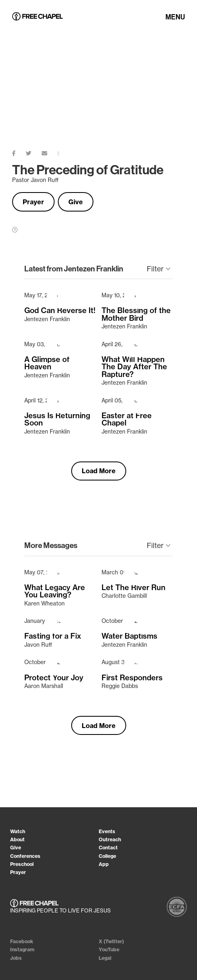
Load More (99, 471)
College (107, 856)
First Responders (132, 678)
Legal (105, 958)
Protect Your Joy (54, 678)
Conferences (25, 856)
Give (76, 202)
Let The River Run (133, 588)
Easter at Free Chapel (127, 420)
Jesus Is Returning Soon (57, 420)
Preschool (22, 864)
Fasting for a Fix (53, 636)
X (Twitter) (111, 941)
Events (107, 831)
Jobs (16, 958)
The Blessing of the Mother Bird (136, 314)
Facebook (22, 941)
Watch (18, 831)
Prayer (33, 202)
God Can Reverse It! (60, 311)
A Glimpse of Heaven (47, 363)
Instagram (22, 949)
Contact (108, 848)
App (104, 864)
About (17, 839)
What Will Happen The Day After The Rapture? (134, 367)
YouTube (109, 949)
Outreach (110, 839)
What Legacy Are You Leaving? (55, 592)
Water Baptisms (129, 636)
